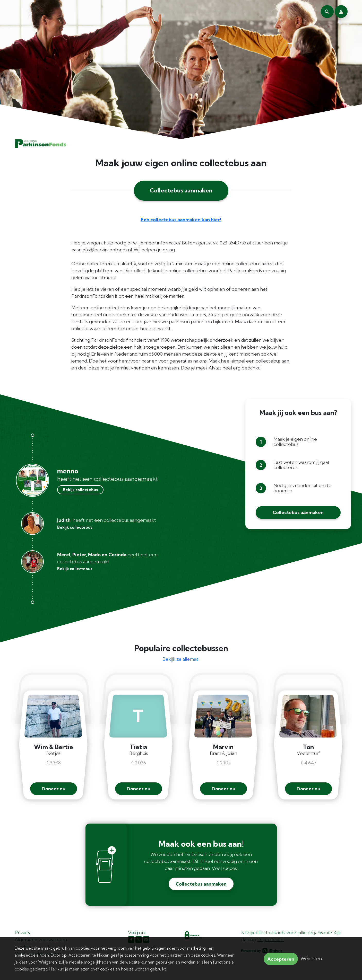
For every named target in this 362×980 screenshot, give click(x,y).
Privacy (23, 933)
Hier (53, 969)
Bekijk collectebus (80, 490)
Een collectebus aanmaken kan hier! (181, 220)
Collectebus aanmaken (181, 190)
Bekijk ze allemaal (181, 659)
